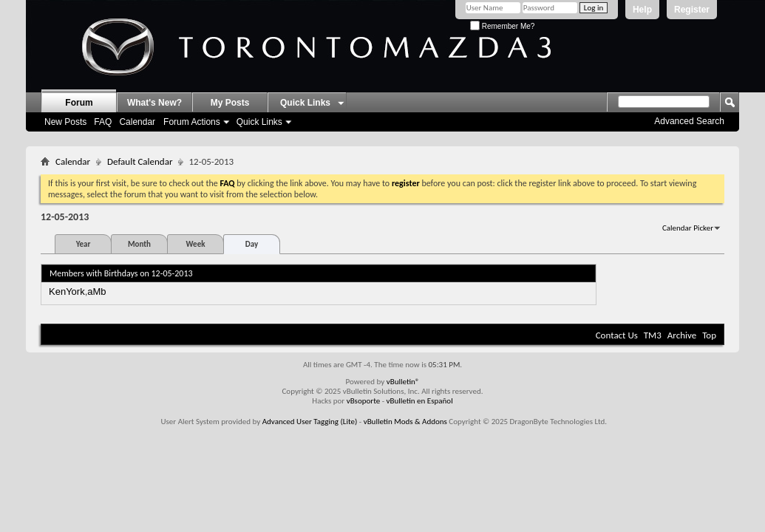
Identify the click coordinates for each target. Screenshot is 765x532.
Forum (79, 103)
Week (196, 244)
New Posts (65, 122)
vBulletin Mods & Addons (405, 422)
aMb (96, 291)
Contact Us (617, 335)
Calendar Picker (688, 228)
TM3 (653, 335)
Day (252, 244)
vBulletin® (403, 382)
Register (692, 10)
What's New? (154, 103)
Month (139, 244)
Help (642, 10)
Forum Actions (192, 122)
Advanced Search (689, 121)
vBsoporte (364, 401)
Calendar (137, 122)
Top (709, 335)
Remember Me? (502, 26)
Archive (682, 335)
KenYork (67, 291)
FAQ (103, 122)
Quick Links (259, 122)
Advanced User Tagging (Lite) (310, 422)
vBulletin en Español (420, 401)
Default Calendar (140, 161)
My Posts (230, 103)
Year (84, 244)
